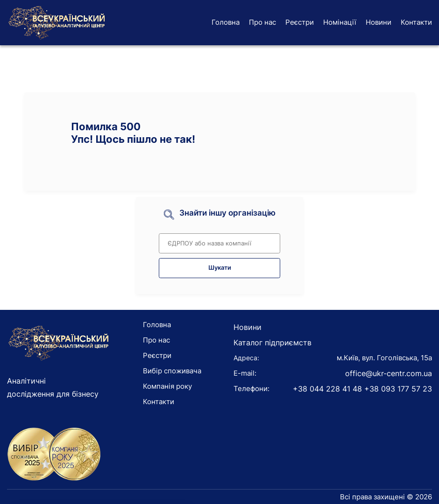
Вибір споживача (172, 371)
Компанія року (167, 386)
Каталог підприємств (273, 343)
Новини (379, 22)
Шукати (220, 268)
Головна (226, 22)
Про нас (262, 22)
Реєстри (300, 22)
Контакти (416, 22)
